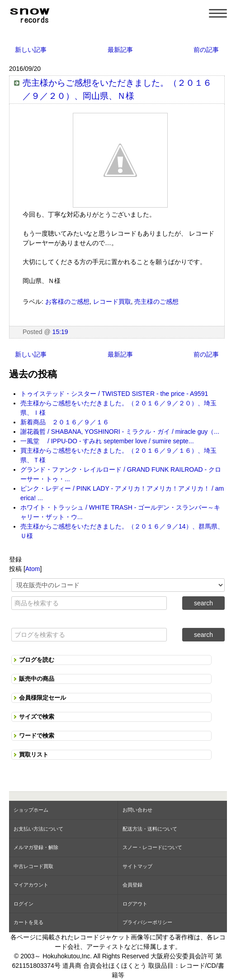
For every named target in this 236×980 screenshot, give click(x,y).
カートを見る (28, 922)
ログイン (24, 904)
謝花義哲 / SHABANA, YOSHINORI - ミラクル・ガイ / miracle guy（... (120, 432)
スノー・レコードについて (152, 847)
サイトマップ (137, 866)
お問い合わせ (137, 810)
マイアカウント (31, 885)
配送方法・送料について (150, 829)
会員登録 (132, 885)
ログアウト (135, 904)
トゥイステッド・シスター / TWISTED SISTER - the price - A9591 (114, 394)
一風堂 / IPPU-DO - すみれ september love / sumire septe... (107, 441)
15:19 (60, 332)
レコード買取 (112, 302)
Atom (33, 569)
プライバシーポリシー (147, 922)
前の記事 (206, 50)
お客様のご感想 (67, 302)
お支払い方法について (38, 829)
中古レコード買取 (33, 866)
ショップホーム (31, 810)
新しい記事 (31, 50)
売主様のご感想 (156, 302)
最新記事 (120, 50)
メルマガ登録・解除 (36, 847)
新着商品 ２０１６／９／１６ (65, 422)
